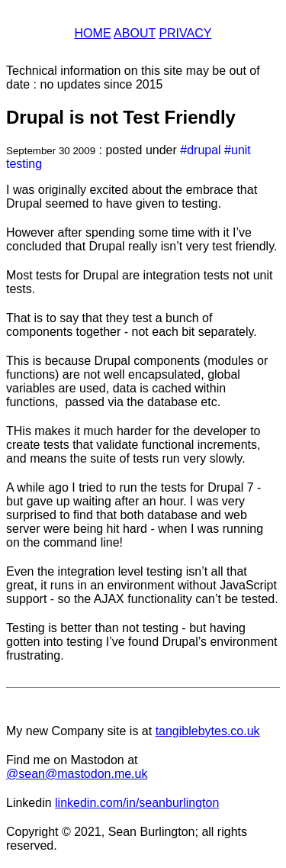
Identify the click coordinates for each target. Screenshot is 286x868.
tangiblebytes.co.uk (208, 731)
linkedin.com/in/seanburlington (137, 803)
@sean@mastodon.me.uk (77, 774)
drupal (204, 150)
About (135, 33)
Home (93, 33)
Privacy (185, 33)
